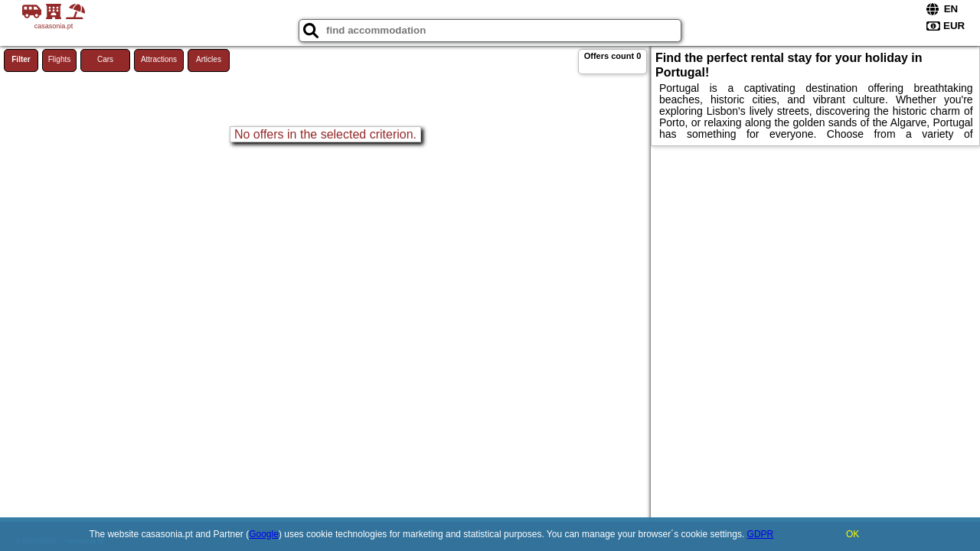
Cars (105, 59)
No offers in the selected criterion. (325, 134)
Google (264, 534)
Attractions (159, 59)
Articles (209, 59)
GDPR (761, 534)
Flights (59, 59)
